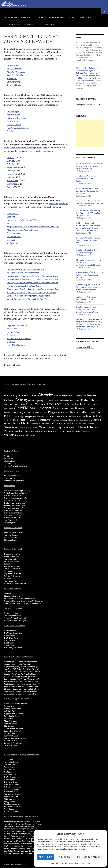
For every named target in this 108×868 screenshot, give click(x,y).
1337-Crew (9, 520)
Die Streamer (9, 643)
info (30, 491)
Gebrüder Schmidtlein (12, 787)
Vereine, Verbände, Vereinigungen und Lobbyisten (28, 296)
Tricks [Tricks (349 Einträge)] (49, 428)
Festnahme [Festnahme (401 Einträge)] (95, 404)
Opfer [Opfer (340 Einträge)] (79, 417)
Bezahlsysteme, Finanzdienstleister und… (20, 826)
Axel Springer (13, 213)
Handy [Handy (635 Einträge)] (20, 412)
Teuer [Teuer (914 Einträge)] (43, 427)
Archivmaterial (14, 115)
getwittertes (95, 78)
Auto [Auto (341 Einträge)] (84, 396)
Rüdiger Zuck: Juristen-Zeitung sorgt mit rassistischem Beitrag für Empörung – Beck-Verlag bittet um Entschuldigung (89, 323)
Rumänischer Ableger (12, 505)
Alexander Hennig (11, 762)
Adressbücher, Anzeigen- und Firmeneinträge (21, 667)
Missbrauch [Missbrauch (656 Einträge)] (51, 416)
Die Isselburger (10, 779)
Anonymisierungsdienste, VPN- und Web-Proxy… (23, 821)
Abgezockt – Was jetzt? (17, 325)
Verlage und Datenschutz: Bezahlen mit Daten (87, 298)
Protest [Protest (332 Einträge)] (7, 420)
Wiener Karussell (11, 741)
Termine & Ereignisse (12, 569)
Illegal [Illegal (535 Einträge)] (27, 413)
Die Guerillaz (9, 706)
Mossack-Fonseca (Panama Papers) (22, 230)
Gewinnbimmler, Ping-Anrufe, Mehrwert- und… (22, 679)
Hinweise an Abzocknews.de (15, 583)
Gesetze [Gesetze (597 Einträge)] (56, 408)
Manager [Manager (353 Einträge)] (21, 417)
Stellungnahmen (10, 540)
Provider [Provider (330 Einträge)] (13, 420)
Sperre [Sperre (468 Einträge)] (48, 424)
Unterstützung (85, 17)
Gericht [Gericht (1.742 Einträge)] (46, 408)
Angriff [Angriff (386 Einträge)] (64, 396)
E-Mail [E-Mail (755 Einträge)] (36, 404)
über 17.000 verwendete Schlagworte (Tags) (26, 148)
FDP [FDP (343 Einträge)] (88, 404)
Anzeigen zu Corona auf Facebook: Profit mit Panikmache (86, 178)
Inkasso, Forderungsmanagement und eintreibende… (24, 836)
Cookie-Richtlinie (57, 863)
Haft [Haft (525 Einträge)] (14, 413)
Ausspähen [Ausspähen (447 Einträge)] (77, 396)
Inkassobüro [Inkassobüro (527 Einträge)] (36, 413)
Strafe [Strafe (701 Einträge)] (77, 424)
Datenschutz (29, 24)
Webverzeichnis (11, 17)
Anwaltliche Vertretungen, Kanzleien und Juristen (23, 824)
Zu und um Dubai (11, 746)
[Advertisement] (90, 134)
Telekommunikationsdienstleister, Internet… (21, 846)
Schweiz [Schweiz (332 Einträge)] (87, 420)
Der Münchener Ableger (13, 498)
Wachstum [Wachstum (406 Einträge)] (87, 432)
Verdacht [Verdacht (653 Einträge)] (52, 431)
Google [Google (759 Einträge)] (92, 408)
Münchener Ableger (12, 799)
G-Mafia (11, 164)
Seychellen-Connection (13, 806)
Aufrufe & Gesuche (11, 535)
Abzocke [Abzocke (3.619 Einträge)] (46, 395)
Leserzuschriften (10, 537)
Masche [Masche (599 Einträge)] (40, 417)
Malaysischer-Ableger (12, 794)
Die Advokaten (10, 630)
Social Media (13, 180)
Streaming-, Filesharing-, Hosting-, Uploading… (22, 689)
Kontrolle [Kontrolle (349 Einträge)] (66, 413)
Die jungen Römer (11, 782)
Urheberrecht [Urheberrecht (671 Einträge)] (69, 427)
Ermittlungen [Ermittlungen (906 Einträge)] (55, 404)
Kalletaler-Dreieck (11, 792)
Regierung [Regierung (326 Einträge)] (56, 420)
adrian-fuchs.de (10, 463)
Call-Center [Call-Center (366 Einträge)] (49, 401)
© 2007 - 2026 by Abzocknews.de (16, 865)
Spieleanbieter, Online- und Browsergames (20, 839)
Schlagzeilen (81, 83)
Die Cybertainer (10, 518)
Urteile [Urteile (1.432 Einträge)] (81, 427)
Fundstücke (9, 571)
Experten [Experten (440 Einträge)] (71, 404)
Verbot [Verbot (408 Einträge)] (97, 428)
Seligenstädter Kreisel (12, 731)
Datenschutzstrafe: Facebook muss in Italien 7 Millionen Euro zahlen (90, 240)
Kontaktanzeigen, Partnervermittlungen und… (22, 686)
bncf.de (7, 456)
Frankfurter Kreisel (11, 510)
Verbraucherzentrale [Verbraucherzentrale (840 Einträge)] (36, 431)
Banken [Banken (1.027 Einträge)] (91, 395)
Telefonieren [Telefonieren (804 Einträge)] (11, 427)
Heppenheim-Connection (14, 714)
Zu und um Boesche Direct (14, 743)
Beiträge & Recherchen (13, 576)
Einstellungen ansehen (89, 857)
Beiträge (80, 73)
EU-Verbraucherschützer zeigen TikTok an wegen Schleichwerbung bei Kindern (90, 262)
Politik (10, 171)
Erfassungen (94, 68)
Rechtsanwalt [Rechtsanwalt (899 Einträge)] (44, 420)
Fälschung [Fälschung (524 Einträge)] (8, 408)
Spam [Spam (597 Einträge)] (41, 424)
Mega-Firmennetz (11, 797)
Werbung (11, 184)
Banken (10, 187)
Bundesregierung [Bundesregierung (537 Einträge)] (36, 401)
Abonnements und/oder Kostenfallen (23, 273)
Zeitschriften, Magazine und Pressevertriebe (21, 694)
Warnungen (88, 71)
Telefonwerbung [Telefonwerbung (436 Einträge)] (25, 428)
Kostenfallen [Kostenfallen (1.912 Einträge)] (79, 412)
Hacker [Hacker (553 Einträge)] (7, 413)
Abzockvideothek (11, 581)
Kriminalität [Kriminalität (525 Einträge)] (95, 413)
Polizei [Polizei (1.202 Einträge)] (97, 416)
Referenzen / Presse (11, 561)
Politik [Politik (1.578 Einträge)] (87, 416)
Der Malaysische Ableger (14, 495)
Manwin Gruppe (10, 721)
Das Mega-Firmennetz (13, 500)
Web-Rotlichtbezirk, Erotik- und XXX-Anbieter (27, 299)
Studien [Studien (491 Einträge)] (91, 424)
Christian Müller (10, 765)
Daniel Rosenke (10, 767)
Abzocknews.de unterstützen (88, 85)
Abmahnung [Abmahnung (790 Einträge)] (11, 395)
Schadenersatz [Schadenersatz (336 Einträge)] (73, 420)
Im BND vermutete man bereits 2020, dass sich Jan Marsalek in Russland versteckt (89, 166)
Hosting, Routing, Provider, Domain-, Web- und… (23, 834)
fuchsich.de (8, 458)
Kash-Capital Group (12, 716)
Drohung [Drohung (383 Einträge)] (16, 404)
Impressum (86, 863)
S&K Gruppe (9, 726)
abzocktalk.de (9, 461)
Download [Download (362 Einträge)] (8, 404)
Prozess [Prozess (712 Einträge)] (21, 420)
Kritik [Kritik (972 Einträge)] (7, 416)
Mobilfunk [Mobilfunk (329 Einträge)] (73, 417)
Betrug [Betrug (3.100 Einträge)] (21, 400)
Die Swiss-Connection (12, 503)
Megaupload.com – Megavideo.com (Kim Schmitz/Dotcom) (33, 226)
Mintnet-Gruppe (10, 723)
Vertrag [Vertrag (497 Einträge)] (61, 431)
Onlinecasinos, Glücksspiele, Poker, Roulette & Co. (23, 841)
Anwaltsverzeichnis (11, 556)
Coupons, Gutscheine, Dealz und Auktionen (21, 674)
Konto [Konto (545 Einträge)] (59, 413)
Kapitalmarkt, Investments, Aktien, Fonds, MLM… (23, 684)
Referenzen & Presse (12, 24)
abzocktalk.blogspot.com (14, 478)
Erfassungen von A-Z (57, 17)
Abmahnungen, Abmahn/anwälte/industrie (26, 269)
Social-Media (40, 17)
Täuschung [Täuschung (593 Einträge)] (57, 427)
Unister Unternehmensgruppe (15, 738)
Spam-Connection (11, 513)
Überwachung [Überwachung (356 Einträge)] (31, 435)
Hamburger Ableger (12, 508)
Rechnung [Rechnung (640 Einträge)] (31, 420)
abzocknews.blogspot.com (14, 481)
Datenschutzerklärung (73, 863)
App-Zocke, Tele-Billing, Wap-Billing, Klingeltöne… (23, 669)
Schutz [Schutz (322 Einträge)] (81, 420)
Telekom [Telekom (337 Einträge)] (35, 428)
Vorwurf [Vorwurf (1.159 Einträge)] (77, 431)
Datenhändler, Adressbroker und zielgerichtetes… (23, 831)
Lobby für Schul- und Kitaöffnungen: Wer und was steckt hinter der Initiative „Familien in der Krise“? (88, 227)
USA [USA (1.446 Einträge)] (90, 427)
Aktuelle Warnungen (12, 566)
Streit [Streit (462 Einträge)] (84, 424)
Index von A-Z (26, 17)
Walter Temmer (14, 236)
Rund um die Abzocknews (14, 532)
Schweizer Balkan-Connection (16, 728)
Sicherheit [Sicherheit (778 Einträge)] (96, 420)
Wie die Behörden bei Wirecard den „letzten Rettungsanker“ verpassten (89, 191)
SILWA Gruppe (10, 733)
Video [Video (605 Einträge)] (68, 431)
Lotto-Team (9, 718)
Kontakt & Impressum (47, 24)
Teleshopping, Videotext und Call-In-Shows (20, 691)
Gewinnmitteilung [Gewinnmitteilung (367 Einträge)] (68, 408)
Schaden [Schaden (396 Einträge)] (64, 420)
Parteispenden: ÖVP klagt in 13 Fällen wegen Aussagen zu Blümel (89, 275)
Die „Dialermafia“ (11, 515)
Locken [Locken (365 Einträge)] (14, 417)
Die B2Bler (8, 772)
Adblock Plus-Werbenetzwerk (15, 704)
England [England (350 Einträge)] (43, 404)
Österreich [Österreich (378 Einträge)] (21, 435)
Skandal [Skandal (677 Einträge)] (8, 423)
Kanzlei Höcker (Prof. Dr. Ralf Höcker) (23, 220)
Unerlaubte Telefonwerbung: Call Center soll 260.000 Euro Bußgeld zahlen (89, 213)
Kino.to (10, 223)
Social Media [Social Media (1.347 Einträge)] (21, 423)
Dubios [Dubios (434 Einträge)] (29, 404)
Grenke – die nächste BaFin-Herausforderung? (88, 251)
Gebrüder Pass (10, 711)
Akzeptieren (46, 857)
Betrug (10, 161)
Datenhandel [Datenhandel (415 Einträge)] (64, 401)
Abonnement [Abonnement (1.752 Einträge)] (28, 395)
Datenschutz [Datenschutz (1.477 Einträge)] (90, 400)
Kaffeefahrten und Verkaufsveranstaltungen (21, 681)
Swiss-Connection (11, 811)
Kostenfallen (12, 167)
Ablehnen (64, 857)
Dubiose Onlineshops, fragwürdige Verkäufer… (22, 676)
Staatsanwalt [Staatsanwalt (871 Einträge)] (59, 423)
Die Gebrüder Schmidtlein (14, 493)
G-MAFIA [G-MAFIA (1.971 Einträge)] (21, 408)
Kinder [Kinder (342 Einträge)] (45, 413)
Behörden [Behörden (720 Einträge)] (9, 400)
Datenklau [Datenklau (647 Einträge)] (75, 400)
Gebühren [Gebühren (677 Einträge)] (34, 408)
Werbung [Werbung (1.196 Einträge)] (10, 435)
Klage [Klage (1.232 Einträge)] (52, 412)
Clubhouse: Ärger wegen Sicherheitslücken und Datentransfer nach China (87, 309)
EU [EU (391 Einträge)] (65, 404)
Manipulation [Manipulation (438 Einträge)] (30, 417)
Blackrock (11, 217)
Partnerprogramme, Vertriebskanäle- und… (21, 844)
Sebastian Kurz (13, 233)
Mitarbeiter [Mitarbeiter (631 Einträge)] (63, 416)
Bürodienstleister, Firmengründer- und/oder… (21, 829)
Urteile (10, 177)
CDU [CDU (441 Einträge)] (56, 401)
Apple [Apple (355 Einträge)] (70, 396)
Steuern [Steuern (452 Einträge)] (70, 424)
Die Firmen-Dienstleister (13, 633)
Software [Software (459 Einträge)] (34, 424)
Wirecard (11, 240)
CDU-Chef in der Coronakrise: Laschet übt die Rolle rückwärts (89, 202)
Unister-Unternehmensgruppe (15, 491)
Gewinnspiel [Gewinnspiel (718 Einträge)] (81, 408)
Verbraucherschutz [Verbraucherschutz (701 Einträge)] (14, 431)
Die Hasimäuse (10, 777)
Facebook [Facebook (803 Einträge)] (80, 404)
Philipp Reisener (10, 802)
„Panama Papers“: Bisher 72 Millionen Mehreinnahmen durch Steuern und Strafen (88, 287)
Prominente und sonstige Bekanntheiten (24, 286)
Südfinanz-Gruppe (11, 736)
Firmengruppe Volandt (13, 709)
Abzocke (11, 157)
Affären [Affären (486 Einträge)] (57, 395)
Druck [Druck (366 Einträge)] (23, 404)
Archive (72, 17)
